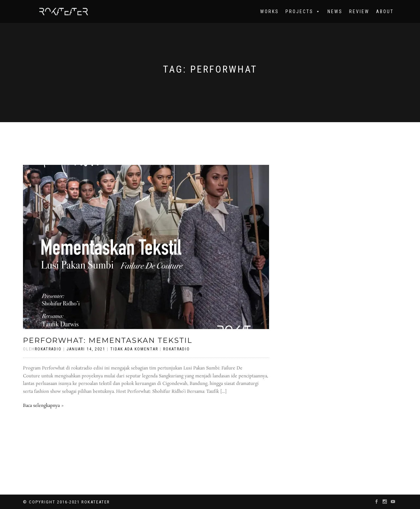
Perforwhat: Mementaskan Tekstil (108, 340)
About (385, 11)
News (335, 11)
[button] (317, 11)
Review (359, 11)
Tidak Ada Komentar (134, 349)
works (270, 11)
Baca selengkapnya (41, 406)
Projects (303, 11)
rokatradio (177, 349)
